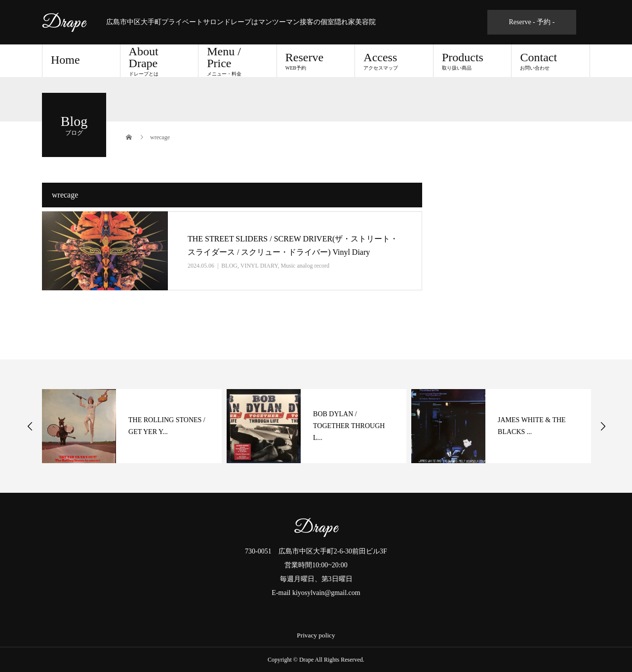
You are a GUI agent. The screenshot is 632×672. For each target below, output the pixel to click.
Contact (551, 61)
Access (394, 61)
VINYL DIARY (259, 266)
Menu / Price (237, 61)
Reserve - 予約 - (532, 22)
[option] (132, 426)
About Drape (159, 61)
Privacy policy (316, 635)
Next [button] (603, 426)
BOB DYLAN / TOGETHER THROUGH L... (349, 426)
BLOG (229, 266)
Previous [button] (30, 426)
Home (65, 60)
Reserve (316, 61)
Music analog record (305, 266)
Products (473, 61)
